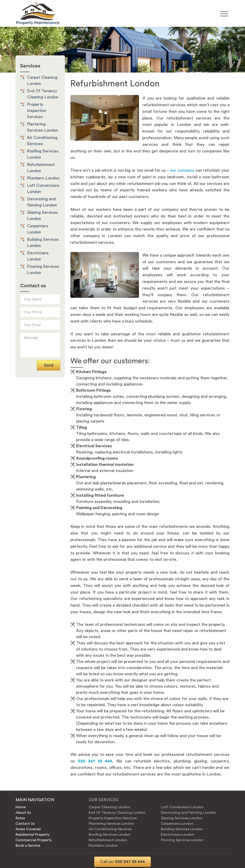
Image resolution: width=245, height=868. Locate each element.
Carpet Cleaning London (109, 807)
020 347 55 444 (122, 862)
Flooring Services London (182, 840)
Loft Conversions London (182, 807)
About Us (23, 813)
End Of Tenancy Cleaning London (117, 813)
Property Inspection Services (37, 111)
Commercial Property (34, 840)
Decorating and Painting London (188, 813)
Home (21, 807)
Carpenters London (177, 824)
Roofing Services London (110, 835)
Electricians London (178, 835)
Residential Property (33, 835)
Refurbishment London (108, 840)
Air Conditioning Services (110, 829)
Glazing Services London (182, 818)
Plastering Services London (111, 824)
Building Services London (182, 829)
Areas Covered (28, 829)
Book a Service (28, 846)
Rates (20, 818)
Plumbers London (43, 178)
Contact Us (25, 824)
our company (182, 170)
